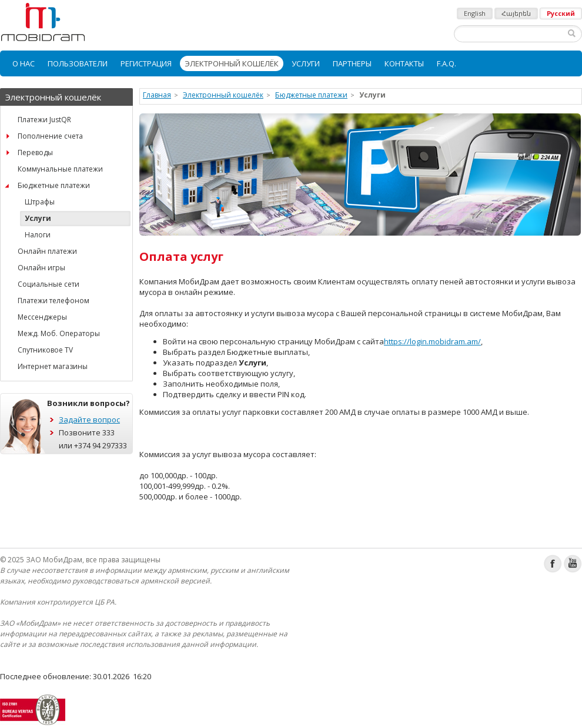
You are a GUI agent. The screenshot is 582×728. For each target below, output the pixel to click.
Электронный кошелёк (232, 63)
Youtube (573, 564)
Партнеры (352, 63)
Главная (157, 95)
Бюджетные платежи (54, 185)
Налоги (38, 235)
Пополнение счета (50, 136)
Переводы (35, 152)
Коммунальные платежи (60, 169)
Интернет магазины (53, 366)
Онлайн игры (41, 268)
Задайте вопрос (89, 420)
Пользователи (78, 63)
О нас (24, 63)
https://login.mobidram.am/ (432, 341)
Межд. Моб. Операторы (59, 333)
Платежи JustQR (44, 120)
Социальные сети (48, 284)
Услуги (306, 63)
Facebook (553, 564)
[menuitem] (24, 63)
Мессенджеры (42, 317)
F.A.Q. (446, 63)
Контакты (404, 63)
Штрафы (40, 202)
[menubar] (291, 63)
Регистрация (146, 63)
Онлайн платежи (47, 251)
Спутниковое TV (45, 350)
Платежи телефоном (53, 301)
